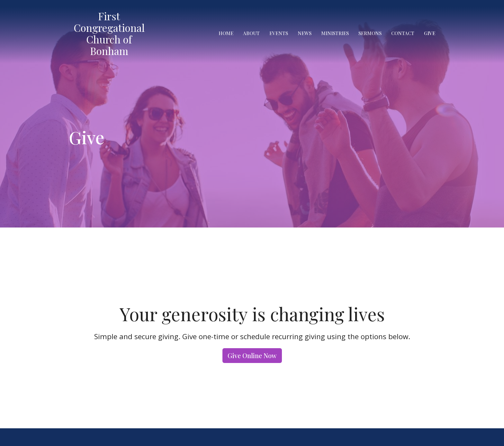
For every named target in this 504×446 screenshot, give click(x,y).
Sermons (370, 33)
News (305, 33)
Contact (403, 33)
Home (226, 33)
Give (430, 33)
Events (279, 33)
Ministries (335, 33)
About (251, 33)
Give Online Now (252, 355)
